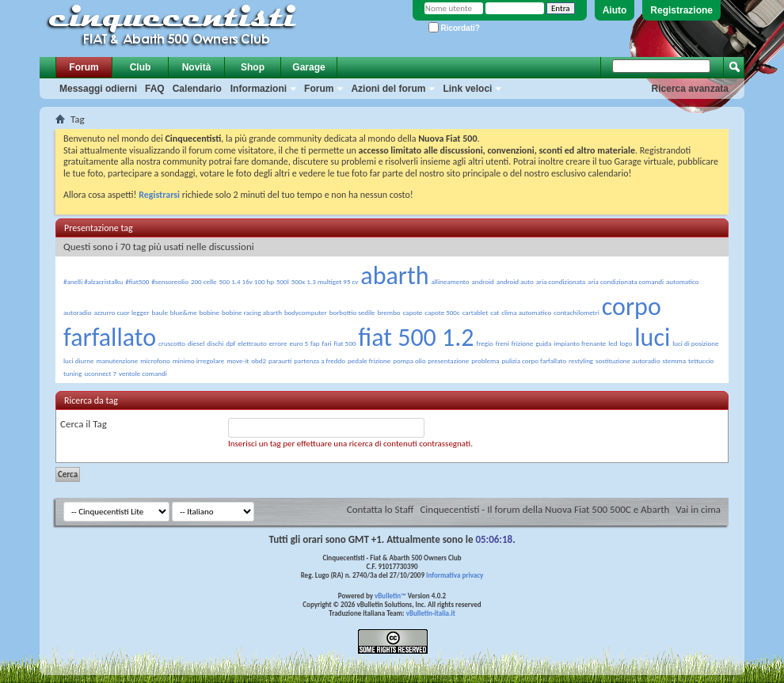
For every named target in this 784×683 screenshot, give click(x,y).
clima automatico (526, 312)
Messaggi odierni (98, 89)
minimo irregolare (199, 360)
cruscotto (172, 343)
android (482, 281)
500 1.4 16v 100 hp (246, 281)
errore (278, 343)
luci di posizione (695, 343)
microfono (155, 360)
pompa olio (409, 360)
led (613, 343)
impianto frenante (580, 343)
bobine (209, 312)
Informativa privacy (455, 575)
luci (652, 338)
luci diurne (79, 360)
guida (543, 343)
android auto (515, 281)
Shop (253, 67)
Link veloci (467, 89)
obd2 (259, 360)
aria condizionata (561, 281)
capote (412, 312)
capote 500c (442, 312)
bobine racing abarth (252, 312)
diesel (196, 343)
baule (160, 312)
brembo (389, 312)
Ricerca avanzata (690, 89)
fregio (485, 343)
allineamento (450, 281)
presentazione (449, 360)
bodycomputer (306, 312)
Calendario (197, 89)
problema (485, 360)
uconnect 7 (100, 373)
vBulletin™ (390, 596)
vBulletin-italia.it (431, 613)
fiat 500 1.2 (416, 338)
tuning (73, 373)
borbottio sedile (352, 312)
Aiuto (615, 10)
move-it (238, 360)
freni (502, 343)
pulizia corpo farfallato (534, 360)
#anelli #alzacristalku (93, 281)
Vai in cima (698, 509)
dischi (215, 343)
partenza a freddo (320, 360)
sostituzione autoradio (628, 360)
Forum (84, 67)
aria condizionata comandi (626, 281)
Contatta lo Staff (381, 509)
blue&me (184, 312)
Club (141, 67)
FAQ (155, 89)
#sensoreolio (170, 281)
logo (626, 343)
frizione (523, 343)
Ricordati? (454, 28)
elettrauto (252, 343)
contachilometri (577, 312)
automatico (683, 281)
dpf (230, 343)
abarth (394, 276)
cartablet (476, 312)
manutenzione (118, 360)
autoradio (78, 312)
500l (283, 281)
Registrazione (681, 10)
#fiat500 (137, 281)
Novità (197, 67)
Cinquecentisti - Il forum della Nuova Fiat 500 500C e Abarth (544, 509)
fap (315, 343)
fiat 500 (345, 343)
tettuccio (701, 360)
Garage (308, 67)
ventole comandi (143, 373)
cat (495, 312)
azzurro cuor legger (121, 312)
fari (327, 343)
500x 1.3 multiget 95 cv (325, 281)
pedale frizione (369, 360)
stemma (675, 360)
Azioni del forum (388, 89)
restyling (581, 360)
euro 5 (299, 343)
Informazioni (259, 89)
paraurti (280, 360)
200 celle (204, 281)
